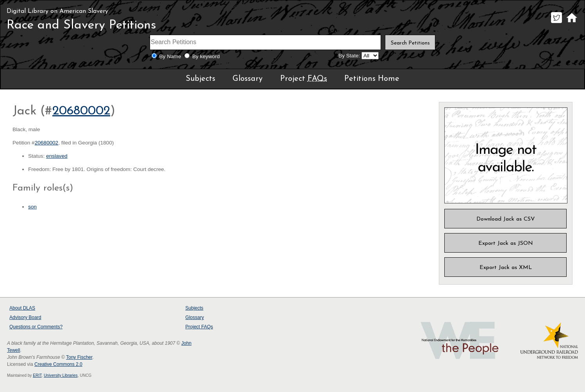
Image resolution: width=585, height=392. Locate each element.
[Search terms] (265, 42)
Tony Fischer (79, 357)
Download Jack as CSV (506, 219)
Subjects (200, 79)
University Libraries (61, 375)
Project (304, 79)
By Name (170, 56)
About (22, 308)
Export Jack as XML (506, 268)
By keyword (206, 56)
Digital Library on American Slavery (57, 11)
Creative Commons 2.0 (58, 364)
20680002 (81, 111)
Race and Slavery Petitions (81, 25)
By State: (349, 56)
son (32, 207)
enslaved (57, 156)
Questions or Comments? (36, 327)
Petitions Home (372, 79)
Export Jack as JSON (506, 243)
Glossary (248, 79)
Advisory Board (25, 317)
